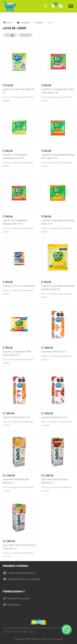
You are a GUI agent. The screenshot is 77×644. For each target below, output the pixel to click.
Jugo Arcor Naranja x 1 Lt (54, 351)
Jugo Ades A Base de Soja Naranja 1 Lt (16, 481)
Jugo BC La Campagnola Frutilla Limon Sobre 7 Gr (57, 91)
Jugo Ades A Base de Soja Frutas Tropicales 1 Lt (19, 547)
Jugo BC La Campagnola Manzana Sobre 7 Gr (15, 222)
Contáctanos (11, 605)
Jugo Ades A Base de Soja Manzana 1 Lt (54, 481)
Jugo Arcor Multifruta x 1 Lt (16, 417)
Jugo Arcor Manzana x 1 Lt (54, 417)
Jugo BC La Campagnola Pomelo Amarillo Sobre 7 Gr (58, 287)
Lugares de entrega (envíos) (19, 573)
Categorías (26, 22)
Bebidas (41, 22)
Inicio (10, 22)
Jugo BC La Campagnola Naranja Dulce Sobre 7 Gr (58, 156)
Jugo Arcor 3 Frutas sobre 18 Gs (19, 286)
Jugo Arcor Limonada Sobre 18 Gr (18, 91)
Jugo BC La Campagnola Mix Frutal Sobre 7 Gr (17, 353)
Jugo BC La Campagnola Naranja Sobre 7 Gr (58, 222)
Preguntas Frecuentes (16, 598)
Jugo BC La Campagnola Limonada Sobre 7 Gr (15, 156)
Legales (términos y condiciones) (21, 579)
